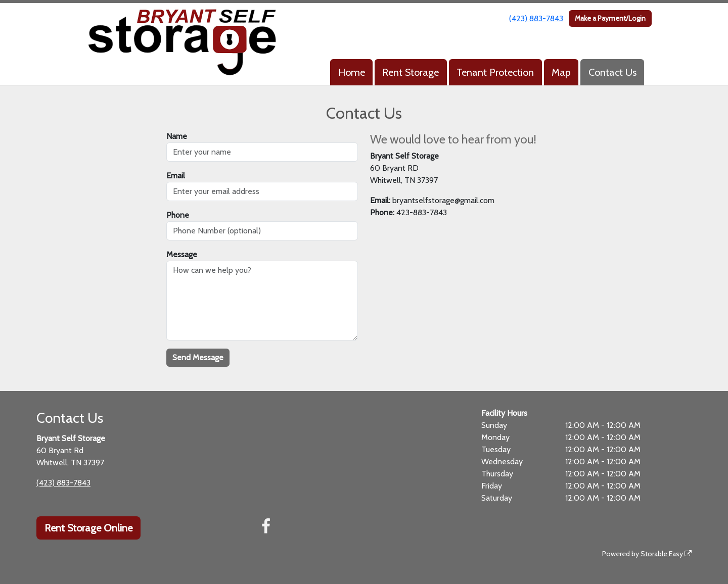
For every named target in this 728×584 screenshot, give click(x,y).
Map (561, 72)
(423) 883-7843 (536, 18)
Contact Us (612, 72)
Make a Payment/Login (610, 18)
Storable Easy (666, 554)
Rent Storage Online (88, 528)
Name (177, 136)
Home (352, 72)
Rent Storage (411, 72)
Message (182, 254)
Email (176, 176)
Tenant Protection (495, 72)
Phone (178, 215)
